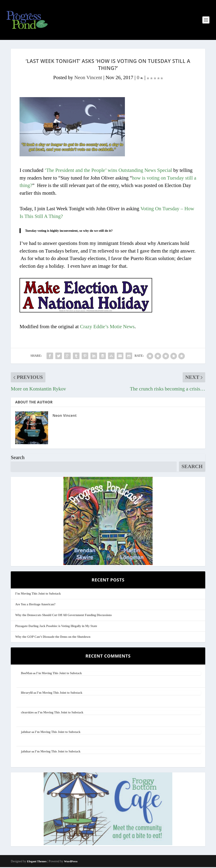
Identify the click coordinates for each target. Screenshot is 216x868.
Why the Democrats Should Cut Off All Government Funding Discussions (63, 616)
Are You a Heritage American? (35, 605)
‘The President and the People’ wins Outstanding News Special (108, 171)
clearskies (27, 713)
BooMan (26, 674)
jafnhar (26, 733)
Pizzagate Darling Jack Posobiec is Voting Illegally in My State (56, 627)
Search (18, 458)
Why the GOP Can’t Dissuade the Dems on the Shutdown (53, 638)
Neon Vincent (88, 78)
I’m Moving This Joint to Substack (38, 594)
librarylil (27, 694)
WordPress (71, 862)
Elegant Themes (37, 862)
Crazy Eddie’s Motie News (107, 327)
